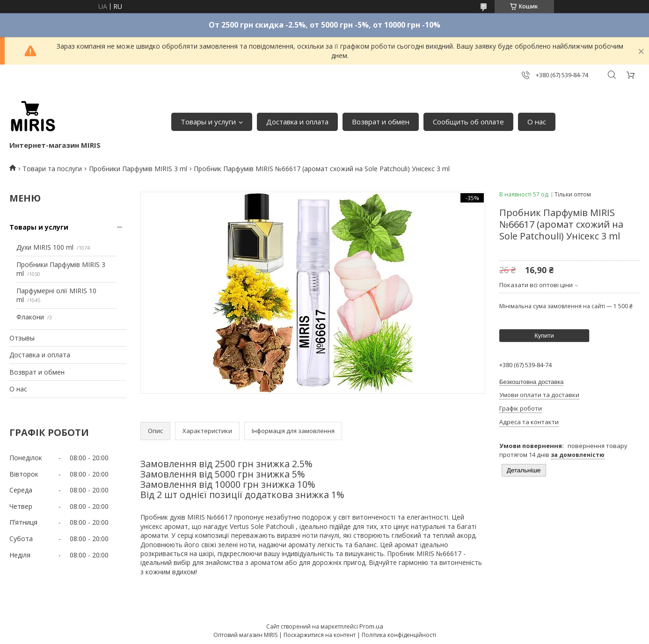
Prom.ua (371, 626)
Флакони (30, 317)
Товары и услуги (208, 122)
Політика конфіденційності (399, 635)
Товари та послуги (52, 169)
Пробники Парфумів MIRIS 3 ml (138, 169)
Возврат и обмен (381, 122)
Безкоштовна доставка (531, 382)
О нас (537, 122)
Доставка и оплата (297, 122)
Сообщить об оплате (468, 122)
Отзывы (22, 338)
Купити (544, 336)
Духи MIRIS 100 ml (45, 247)
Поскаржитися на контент (320, 635)
